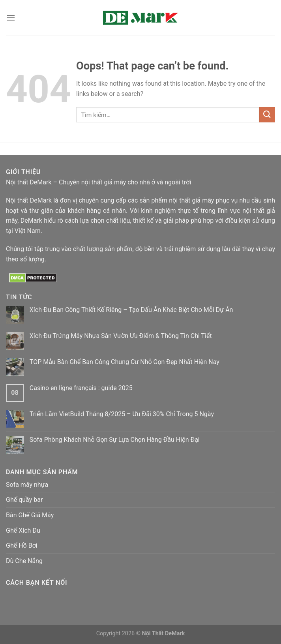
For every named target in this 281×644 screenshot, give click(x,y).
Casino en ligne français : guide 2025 (81, 388)
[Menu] (11, 18)
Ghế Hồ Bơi (22, 545)
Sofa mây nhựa (27, 485)
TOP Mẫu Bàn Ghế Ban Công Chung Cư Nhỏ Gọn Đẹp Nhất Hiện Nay (125, 362)
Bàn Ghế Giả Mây (30, 515)
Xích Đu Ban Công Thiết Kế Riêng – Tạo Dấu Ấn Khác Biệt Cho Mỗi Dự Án (131, 310)
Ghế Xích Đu (23, 530)
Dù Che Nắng (24, 561)
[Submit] (267, 115)
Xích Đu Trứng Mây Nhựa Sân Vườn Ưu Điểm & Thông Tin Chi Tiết (121, 336)
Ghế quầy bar (24, 500)
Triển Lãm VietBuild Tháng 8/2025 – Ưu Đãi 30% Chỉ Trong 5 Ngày (122, 414)
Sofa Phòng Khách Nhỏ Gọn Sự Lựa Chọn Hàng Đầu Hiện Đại (115, 440)
